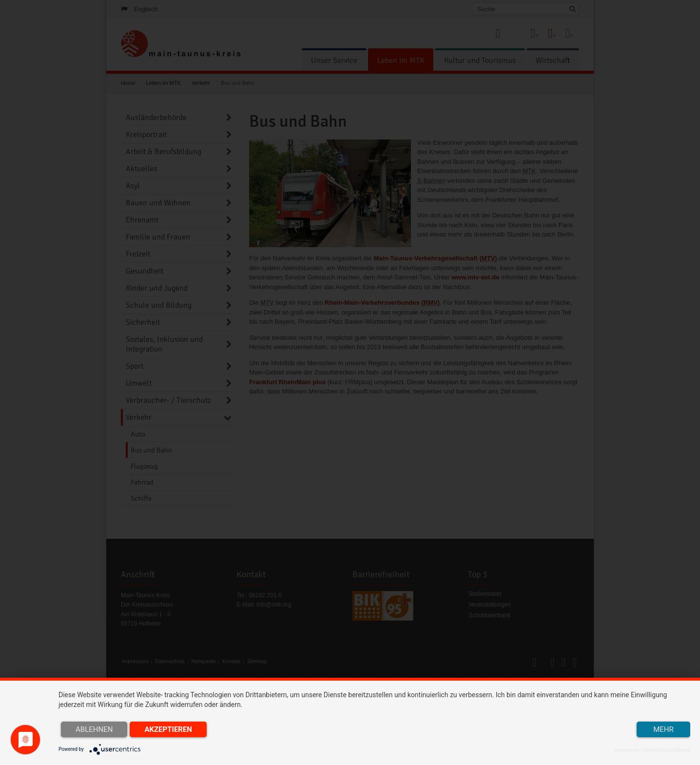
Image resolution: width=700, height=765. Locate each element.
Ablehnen (94, 729)
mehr (663, 729)
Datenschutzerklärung (667, 750)
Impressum (627, 750)
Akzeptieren (168, 729)
